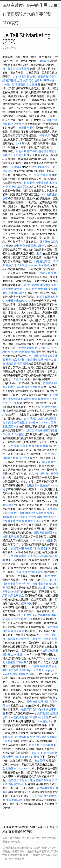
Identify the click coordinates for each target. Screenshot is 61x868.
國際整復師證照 (43, 533)
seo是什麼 (8, 84)
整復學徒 (8, 171)
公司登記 (19, 423)
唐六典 (6, 631)
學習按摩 (45, 136)
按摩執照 (27, 603)
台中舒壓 (34, 175)
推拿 (40, 253)
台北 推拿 (50, 635)
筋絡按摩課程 (43, 780)
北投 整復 (11, 187)
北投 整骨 (37, 289)
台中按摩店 (42, 183)
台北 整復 (8, 768)
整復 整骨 (50, 576)
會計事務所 (31, 717)
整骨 (32, 128)
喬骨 (11, 784)
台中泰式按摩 (10, 639)
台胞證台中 (33, 485)
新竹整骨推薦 (16, 780)
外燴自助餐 (23, 77)
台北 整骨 (32, 84)
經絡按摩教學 (38, 513)
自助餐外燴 (9, 458)
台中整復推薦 (16, 717)
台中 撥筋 (26, 289)
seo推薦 (47, 195)
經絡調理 (16, 167)
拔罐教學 (26, 399)
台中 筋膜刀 (31, 419)
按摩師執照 (49, 651)
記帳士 (23, 639)
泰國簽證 (20, 84)
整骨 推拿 (48, 517)
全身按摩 (19, 379)
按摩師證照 (43, 713)
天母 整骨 (22, 572)
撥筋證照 (11, 364)
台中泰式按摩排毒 (45, 615)
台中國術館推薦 (38, 356)
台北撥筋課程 (16, 293)
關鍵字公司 (34, 521)
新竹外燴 (21, 151)
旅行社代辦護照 (47, 419)
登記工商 (27, 710)
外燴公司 (11, 265)
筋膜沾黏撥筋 (27, 348)
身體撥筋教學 (36, 572)
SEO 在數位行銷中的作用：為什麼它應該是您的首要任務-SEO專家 (29, 14)
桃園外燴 (43, 360)
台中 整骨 (14, 403)
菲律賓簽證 (23, 69)
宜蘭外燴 (21, 662)
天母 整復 (37, 796)
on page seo (43, 423)
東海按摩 (24, 128)
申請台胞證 (17, 352)
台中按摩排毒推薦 (38, 584)
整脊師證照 (50, 151)
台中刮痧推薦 (38, 77)
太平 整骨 (14, 537)
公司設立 (19, 596)
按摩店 (43, 273)
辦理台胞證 (23, 458)
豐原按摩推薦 (32, 387)
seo (49, 120)
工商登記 (23, 187)
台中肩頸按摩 (45, 721)
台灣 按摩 (22, 81)
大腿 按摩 (26, 446)
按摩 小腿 (27, 619)
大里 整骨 (38, 670)
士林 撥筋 (14, 289)
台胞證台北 (9, 155)
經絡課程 (43, 588)
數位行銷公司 (43, 348)
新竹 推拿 (53, 627)
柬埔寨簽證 (43, 297)
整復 (28, 301)
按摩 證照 (22, 364)
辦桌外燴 (45, 242)
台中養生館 (9, 69)
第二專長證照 (35, 151)
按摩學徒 (22, 265)
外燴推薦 (37, 446)
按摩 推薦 (46, 175)
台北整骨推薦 (37, 167)
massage (37, 540)
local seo (33, 265)
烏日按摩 (8, 596)
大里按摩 (8, 737)
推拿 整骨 (29, 183)
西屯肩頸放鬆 (42, 261)
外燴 (19, 143)
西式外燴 (49, 796)
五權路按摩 (38, 246)
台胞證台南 (17, 548)
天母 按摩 (34, 81)
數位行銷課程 (32, 285)
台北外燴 (30, 423)
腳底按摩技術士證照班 (25, 360)
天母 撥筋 (30, 352)
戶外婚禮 (44, 265)
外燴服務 (48, 540)
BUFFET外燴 (47, 81)
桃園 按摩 (38, 399)
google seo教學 (11, 619)
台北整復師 (35, 517)
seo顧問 (16, 592)
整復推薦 (46, 548)
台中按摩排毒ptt (15, 301)
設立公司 (50, 167)
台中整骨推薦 (32, 548)
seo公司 (44, 61)
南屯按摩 (16, 124)
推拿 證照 (8, 423)
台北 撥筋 (35, 737)
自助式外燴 (39, 710)
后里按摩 (34, 666)
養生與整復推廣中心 (19, 674)
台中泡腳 (32, 639)
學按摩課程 (47, 285)
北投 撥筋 (50, 454)
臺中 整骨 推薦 (22, 246)
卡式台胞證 (17, 434)
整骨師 (48, 399)
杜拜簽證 (11, 81)
